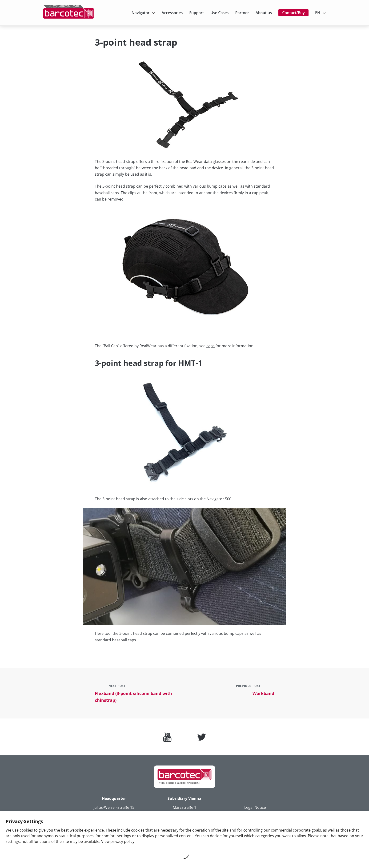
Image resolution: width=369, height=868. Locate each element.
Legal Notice (255, 807)
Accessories (172, 13)
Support (197, 13)
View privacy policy (118, 841)
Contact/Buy (293, 13)
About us (264, 13)
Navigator (140, 13)
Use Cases (219, 13)
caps (211, 346)
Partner (242, 13)
